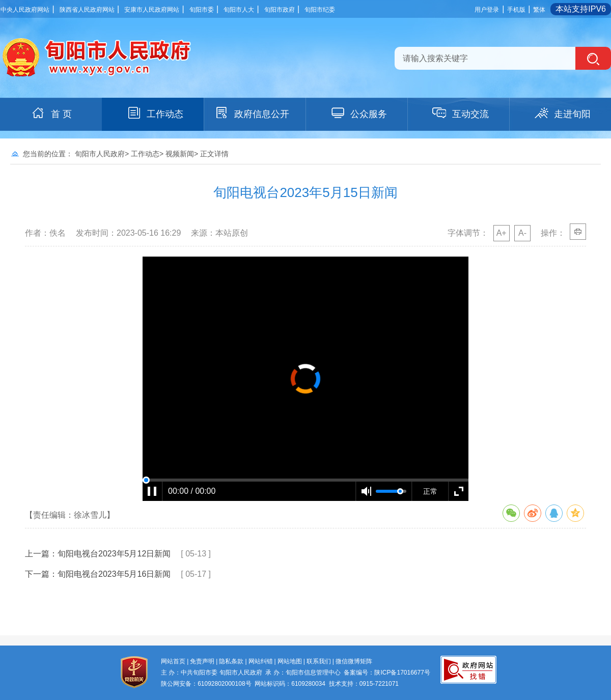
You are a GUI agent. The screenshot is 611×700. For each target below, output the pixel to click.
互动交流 (460, 113)
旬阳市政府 (280, 10)
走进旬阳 (562, 113)
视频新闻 (180, 154)
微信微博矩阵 (354, 661)
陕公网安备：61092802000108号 (206, 684)
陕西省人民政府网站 (87, 10)
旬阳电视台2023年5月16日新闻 (114, 574)
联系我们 (319, 661)
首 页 (51, 113)
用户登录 (487, 10)
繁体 (539, 10)
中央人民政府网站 (25, 10)
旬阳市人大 (239, 10)
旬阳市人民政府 (100, 154)
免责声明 (202, 661)
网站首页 (173, 661)
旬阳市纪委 (320, 10)
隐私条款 (231, 661)
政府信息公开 (252, 113)
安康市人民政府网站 (152, 10)
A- (522, 233)
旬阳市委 (202, 10)
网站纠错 (261, 661)
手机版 (516, 10)
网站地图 (290, 661)
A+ (502, 233)
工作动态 (155, 113)
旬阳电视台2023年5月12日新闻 (114, 554)
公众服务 (358, 113)
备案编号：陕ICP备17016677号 (387, 673)
